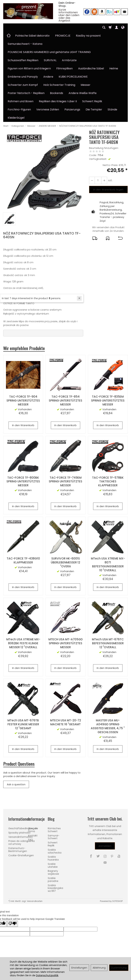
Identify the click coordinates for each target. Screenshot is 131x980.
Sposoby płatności (19, 833)
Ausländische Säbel (91, 68)
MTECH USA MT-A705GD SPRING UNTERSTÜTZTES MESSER (66, 643)
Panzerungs (72, 109)
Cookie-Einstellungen (21, 855)
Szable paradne (53, 880)
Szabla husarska (53, 858)
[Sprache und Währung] (123, 28)
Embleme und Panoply (23, 77)
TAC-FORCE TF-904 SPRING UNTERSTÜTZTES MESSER (23, 401)
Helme (114, 68)
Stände (112, 109)
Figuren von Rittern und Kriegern (29, 68)
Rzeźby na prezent (88, 36)
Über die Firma (33, 830)
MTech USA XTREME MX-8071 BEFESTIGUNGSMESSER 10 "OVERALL (108, 564)
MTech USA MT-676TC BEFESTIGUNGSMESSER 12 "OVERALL (108, 643)
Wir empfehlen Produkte (24, 348)
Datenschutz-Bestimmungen (18, 850)
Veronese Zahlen (48, 109)
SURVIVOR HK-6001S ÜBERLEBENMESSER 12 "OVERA (65, 562)
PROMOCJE (63, 36)
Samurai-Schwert (54, 837)
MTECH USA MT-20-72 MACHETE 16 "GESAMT (66, 722)
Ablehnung (99, 968)
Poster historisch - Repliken (26, 93)
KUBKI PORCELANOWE (73, 77)
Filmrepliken (64, 68)
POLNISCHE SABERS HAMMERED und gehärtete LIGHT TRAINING (49, 52)
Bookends (57, 93)
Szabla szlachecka (55, 851)
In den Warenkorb (23, 425)
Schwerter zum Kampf (23, 85)
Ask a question (16, 784)
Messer (86, 85)
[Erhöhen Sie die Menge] (92, 180)
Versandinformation (21, 837)
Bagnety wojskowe (53, 872)
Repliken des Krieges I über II (58, 101)
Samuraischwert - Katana (25, 44)
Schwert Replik (92, 101)
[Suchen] (104, 28)
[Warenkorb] (110, 28)
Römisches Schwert (54, 830)
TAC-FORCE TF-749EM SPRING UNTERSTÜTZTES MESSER (65, 482)
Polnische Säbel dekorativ (32, 36)
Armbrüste (69, 60)
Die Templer (94, 109)
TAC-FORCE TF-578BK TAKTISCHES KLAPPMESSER (108, 482)
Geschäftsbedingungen (23, 828)
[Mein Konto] (117, 28)
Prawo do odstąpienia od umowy (21, 842)
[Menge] (98, 180)
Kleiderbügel (16, 118)
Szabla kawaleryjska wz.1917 (55, 888)
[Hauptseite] (28, 11)
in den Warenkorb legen (108, 189)
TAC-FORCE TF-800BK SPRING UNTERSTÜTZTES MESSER (23, 482)
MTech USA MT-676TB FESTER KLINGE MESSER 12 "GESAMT (23, 724)
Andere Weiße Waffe (83, 93)
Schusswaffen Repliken (23, 60)
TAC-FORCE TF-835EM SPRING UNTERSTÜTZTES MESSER (108, 401)
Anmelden (105, 846)
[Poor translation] (12, 924)
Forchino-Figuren (19, 109)
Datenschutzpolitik (47, 975)
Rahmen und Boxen (21, 101)
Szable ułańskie (53, 865)
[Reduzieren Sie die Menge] (104, 180)
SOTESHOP (117, 901)
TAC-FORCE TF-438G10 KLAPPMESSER (23, 560)
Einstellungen (79, 968)
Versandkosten (35, 901)
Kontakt (33, 835)
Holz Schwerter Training (59, 85)
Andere (48, 77)
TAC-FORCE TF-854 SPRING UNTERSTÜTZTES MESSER (65, 401)
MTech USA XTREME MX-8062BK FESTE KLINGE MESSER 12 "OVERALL (23, 643)
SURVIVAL (50, 60)
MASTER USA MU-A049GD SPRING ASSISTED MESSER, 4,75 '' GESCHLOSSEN (108, 726)
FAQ (31, 840)
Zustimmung (119, 968)
